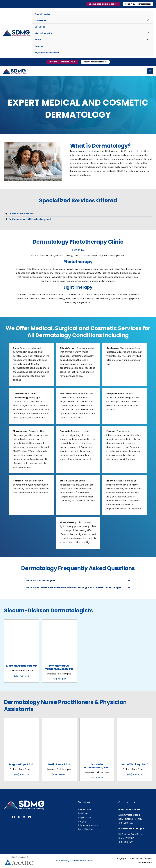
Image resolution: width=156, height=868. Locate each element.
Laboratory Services (89, 826)
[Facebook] (13, 817)
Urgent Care (85, 818)
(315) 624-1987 (78, 250)
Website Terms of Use (84, 861)
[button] (103, 4)
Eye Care (83, 814)
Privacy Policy (63, 861)
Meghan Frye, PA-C (21, 765)
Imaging (82, 822)
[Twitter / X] (24, 817)
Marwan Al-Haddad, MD (22, 666)
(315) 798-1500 (126, 823)
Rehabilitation (85, 830)
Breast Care (84, 810)
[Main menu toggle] (150, 72)
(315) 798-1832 (59, 680)
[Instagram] (19, 817)
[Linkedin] (30, 817)
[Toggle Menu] (147, 20)
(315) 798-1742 (21, 676)
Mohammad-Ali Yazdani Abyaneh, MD (59, 668)
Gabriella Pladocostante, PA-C (97, 766)
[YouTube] (35, 817)
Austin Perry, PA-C (59, 765)
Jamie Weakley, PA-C (135, 765)
